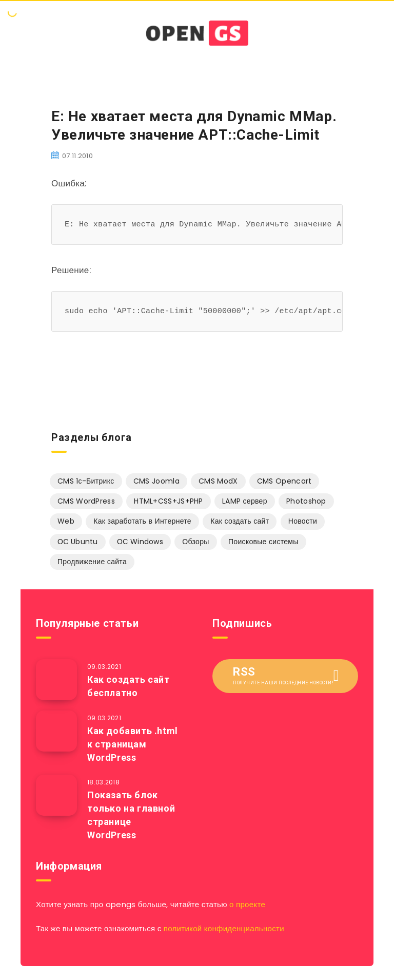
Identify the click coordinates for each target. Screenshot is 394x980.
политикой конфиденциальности (224, 928)
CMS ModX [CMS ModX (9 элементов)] (218, 481)
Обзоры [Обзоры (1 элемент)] (195, 542)
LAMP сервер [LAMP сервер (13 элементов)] (245, 501)
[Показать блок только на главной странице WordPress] (56, 795)
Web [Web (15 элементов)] (66, 521)
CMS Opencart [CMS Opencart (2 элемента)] (284, 481)
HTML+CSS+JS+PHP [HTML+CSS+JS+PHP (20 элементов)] (169, 501)
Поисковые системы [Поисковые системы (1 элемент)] (263, 542)
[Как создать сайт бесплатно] (56, 680)
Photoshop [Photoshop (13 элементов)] (306, 501)
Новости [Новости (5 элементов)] (303, 521)
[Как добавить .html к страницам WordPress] (56, 731)
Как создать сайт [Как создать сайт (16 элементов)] (240, 521)
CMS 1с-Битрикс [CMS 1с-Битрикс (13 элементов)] (86, 481)
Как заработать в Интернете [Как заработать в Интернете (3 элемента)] (142, 521)
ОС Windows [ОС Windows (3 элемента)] (140, 542)
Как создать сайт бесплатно (129, 686)
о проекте (247, 904)
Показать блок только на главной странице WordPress (131, 815)
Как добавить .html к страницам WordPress (133, 744)
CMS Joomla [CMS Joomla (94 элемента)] (156, 481)
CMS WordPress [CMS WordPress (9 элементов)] (86, 501)
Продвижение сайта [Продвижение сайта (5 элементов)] (92, 562)
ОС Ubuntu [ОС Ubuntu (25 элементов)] (78, 542)
